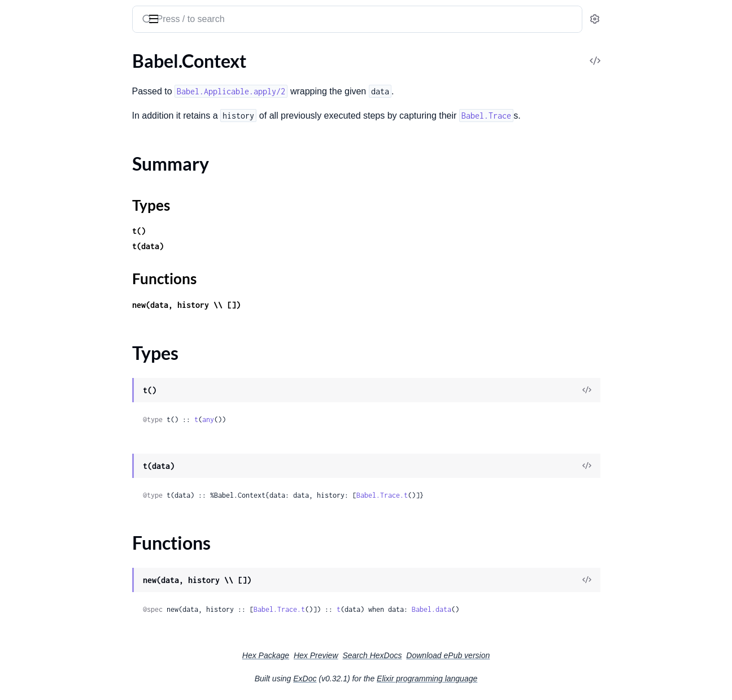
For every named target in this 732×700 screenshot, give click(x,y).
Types (30, 191)
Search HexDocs (457, 655)
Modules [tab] (64, 53)
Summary (37, 178)
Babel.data (516, 609)
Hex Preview (401, 655)
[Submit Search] (231, 20)
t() (224, 231)
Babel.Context (36, 158)
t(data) (233, 246)
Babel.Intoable (37, 310)
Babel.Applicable (41, 279)
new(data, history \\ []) (271, 305)
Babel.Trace (30, 119)
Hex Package (350, 655)
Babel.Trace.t (467, 495)
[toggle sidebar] (155, 18)
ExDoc (389, 679)
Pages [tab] (20, 53)
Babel (22, 14)
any (293, 419)
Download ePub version (533, 655)
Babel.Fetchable (39, 295)
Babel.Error (30, 104)
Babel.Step (29, 225)
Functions (38, 205)
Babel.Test (28, 240)
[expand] (158, 89)
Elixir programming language (512, 679)
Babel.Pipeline (36, 325)
